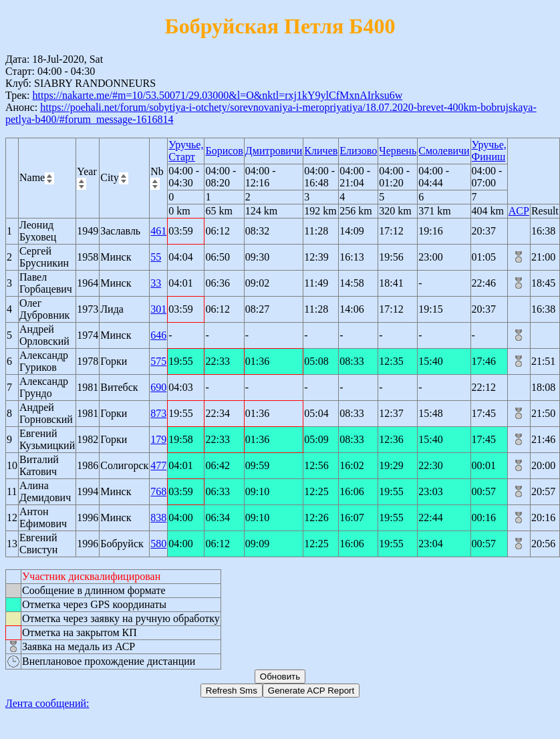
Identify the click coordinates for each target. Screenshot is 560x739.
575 (158, 361)
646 (158, 335)
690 (158, 387)
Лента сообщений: (47, 703)
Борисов (224, 151)
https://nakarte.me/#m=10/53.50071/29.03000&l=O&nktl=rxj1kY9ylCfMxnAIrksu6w (217, 95)
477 (158, 465)
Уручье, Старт (186, 151)
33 (156, 283)
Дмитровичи (274, 151)
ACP (519, 211)
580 (158, 544)
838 (158, 518)
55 (156, 257)
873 (158, 413)
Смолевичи (444, 151)
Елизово (358, 151)
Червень (398, 151)
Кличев (321, 151)
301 (158, 309)
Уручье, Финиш (489, 151)
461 (158, 231)
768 (158, 491)
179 (158, 439)
